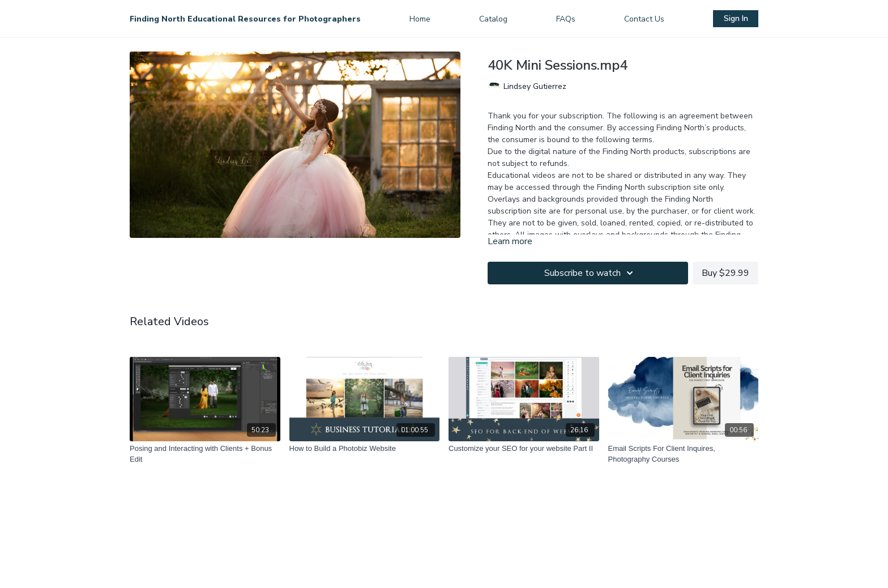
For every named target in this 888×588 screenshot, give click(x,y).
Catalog (493, 19)
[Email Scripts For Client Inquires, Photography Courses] (684, 454)
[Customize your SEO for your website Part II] (524, 449)
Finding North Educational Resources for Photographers (245, 19)
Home (420, 19)
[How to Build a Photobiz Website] (365, 449)
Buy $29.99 (725, 273)
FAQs (566, 19)
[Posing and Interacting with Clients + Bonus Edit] (205, 454)
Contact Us (644, 19)
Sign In (736, 18)
